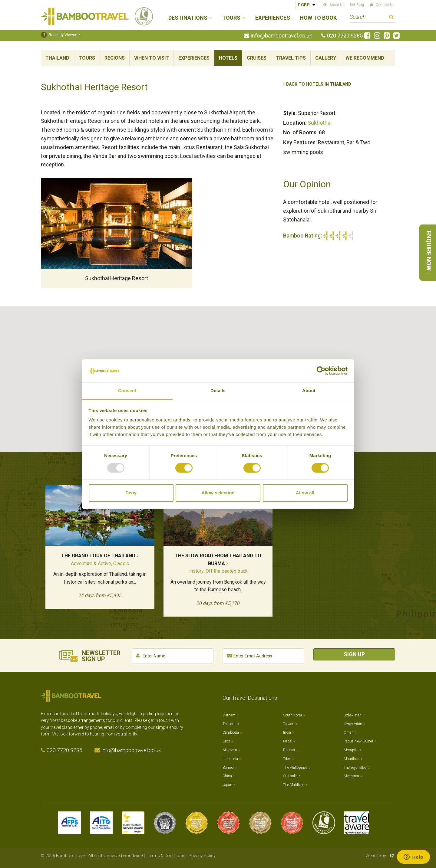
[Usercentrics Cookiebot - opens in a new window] (321, 371)
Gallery (326, 58)
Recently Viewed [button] (59, 35)
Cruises (257, 58)
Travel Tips (291, 58)
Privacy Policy (202, 856)
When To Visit (152, 58)
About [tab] (309, 391)
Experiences (273, 18)
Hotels (228, 58)
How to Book (318, 18)
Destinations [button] (188, 18)
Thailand (57, 58)
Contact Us (385, 5)
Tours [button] (231, 18)
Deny (131, 493)
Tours (87, 58)
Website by (380, 856)
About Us (337, 5)
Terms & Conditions (166, 856)
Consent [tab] (127, 391)
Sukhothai (320, 123)
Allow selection (218, 493)
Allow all (305, 493)
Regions (115, 58)
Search (391, 18)
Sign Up (354, 654)
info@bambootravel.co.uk (281, 36)
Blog (360, 5)
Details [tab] (218, 391)
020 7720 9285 (345, 36)
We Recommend (365, 58)
